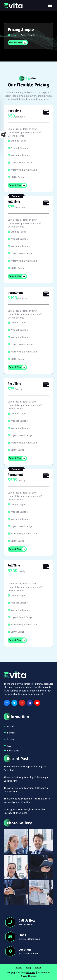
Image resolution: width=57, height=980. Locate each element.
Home (12, 35)
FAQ (9, 746)
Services (11, 733)
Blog (28, 968)
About (11, 726)
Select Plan (17, 185)
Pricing (11, 739)
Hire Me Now (18, 43)
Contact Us (13, 751)
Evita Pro (30, 973)
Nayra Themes (29, 976)
